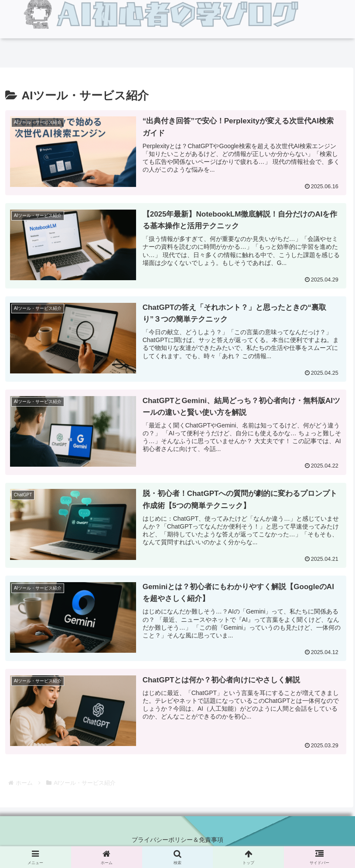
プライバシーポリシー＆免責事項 (177, 840)
